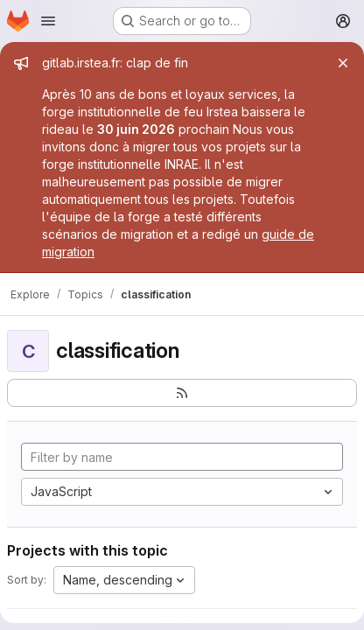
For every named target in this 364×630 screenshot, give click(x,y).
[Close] (343, 63)
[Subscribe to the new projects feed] (182, 393)
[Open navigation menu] (48, 21)
